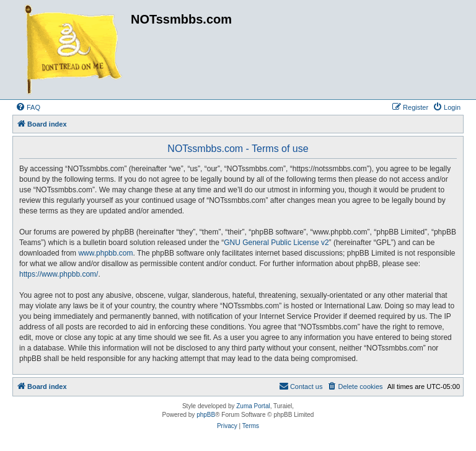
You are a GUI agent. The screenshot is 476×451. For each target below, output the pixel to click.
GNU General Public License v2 (276, 243)
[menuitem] (28, 107)
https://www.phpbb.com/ (59, 274)
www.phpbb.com (105, 253)
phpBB (206, 415)
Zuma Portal (253, 406)
